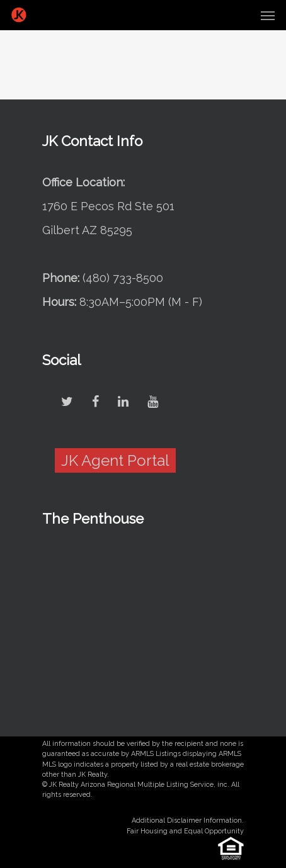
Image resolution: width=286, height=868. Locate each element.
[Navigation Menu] (268, 15)
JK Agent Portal (115, 460)
